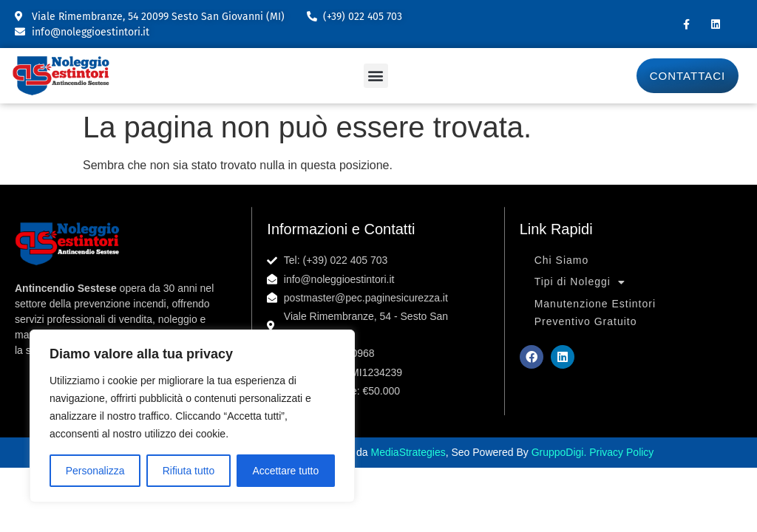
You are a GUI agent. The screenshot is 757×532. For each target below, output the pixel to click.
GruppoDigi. (561, 452)
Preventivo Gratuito (586, 321)
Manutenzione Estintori (595, 304)
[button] (376, 76)
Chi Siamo (562, 260)
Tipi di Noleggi (580, 282)
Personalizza (95, 471)
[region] (192, 416)
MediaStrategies (408, 452)
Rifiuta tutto (189, 471)
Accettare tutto (285, 471)
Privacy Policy (621, 452)
